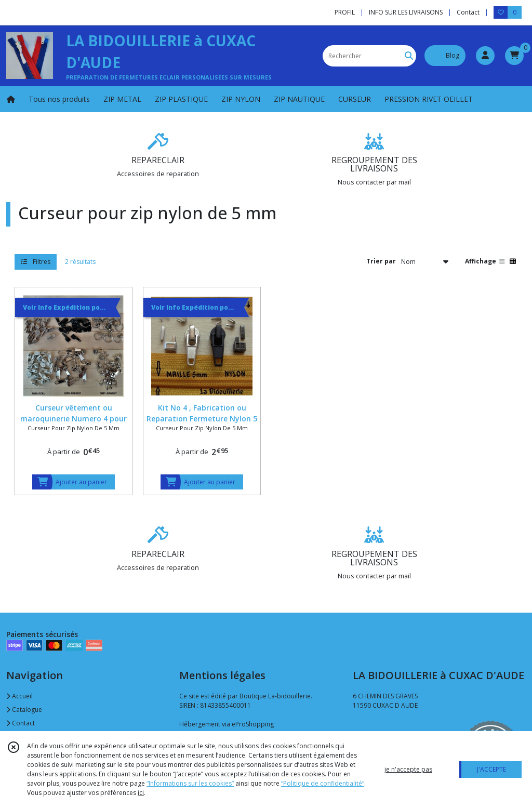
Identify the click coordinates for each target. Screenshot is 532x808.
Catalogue (24, 710)
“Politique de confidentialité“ (323, 783)
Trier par (381, 261)
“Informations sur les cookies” (190, 783)
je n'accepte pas (408, 769)
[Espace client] (485, 56)
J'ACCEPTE (491, 769)
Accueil (19, 696)
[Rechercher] (409, 56)
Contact (468, 12)
